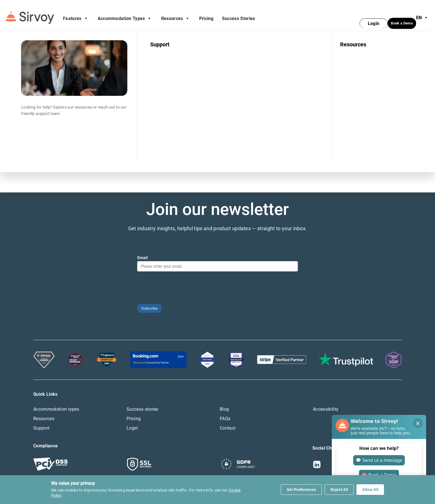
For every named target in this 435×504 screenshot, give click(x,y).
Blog (224, 403)
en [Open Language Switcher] (423, 14)
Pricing (206, 15)
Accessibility (326, 403)
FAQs (225, 412)
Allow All (370, 490)
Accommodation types (56, 403)
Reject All (339, 490)
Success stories (142, 403)
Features (76, 15)
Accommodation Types (125, 15)
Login (132, 421)
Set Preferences (301, 490)
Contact (228, 421)
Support (41, 421)
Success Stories (239, 15)
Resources (176, 15)
